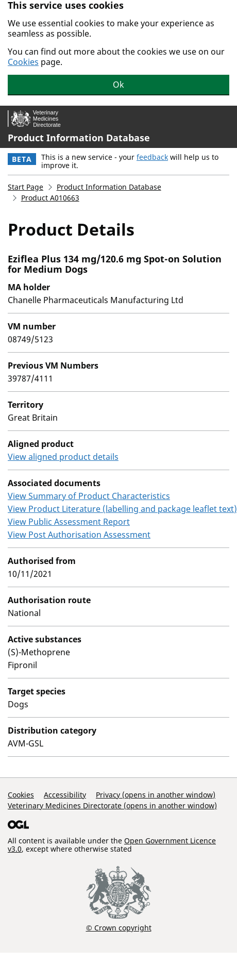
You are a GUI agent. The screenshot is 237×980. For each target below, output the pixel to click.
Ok (118, 85)
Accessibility (65, 795)
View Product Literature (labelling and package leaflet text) (122, 509)
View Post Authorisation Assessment (79, 535)
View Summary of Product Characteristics (89, 496)
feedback (152, 157)
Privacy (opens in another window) (156, 795)
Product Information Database (79, 138)
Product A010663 (50, 198)
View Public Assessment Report (69, 522)
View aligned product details (63, 457)
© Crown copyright (119, 927)
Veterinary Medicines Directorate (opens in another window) (112, 805)
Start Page (26, 187)
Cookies (23, 62)
